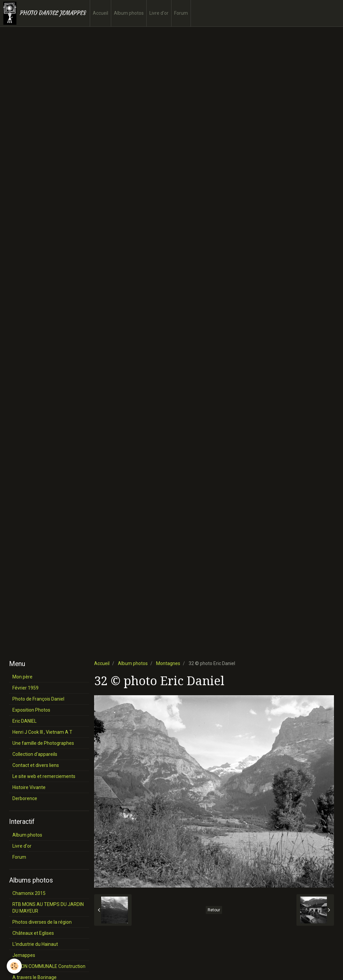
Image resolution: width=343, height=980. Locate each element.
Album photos (129, 13)
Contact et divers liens (36, 765)
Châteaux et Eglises (33, 933)
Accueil (100, 13)
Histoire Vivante (29, 787)
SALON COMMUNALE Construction (49, 966)
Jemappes (24, 955)
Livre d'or (159, 13)
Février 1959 (25, 688)
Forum (181, 13)
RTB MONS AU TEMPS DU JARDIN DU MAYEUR (48, 908)
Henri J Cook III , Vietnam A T (42, 732)
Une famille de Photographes (43, 743)
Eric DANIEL (24, 721)
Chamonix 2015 (29, 893)
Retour (214, 910)
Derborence (25, 798)
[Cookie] (14, 966)
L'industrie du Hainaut (35, 944)
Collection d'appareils (35, 754)
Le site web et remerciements (44, 776)
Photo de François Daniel (38, 699)
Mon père (22, 677)
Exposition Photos (31, 710)
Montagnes (168, 663)
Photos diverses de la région (42, 922)
